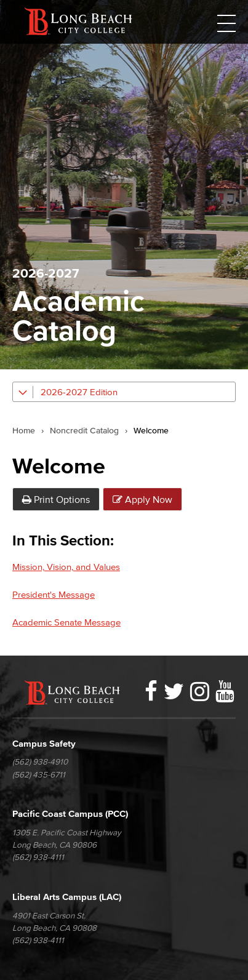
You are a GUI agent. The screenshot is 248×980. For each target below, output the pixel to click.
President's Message (54, 594)
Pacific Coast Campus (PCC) (70, 813)
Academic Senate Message (66, 622)
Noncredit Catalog (84, 431)
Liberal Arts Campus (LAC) (67, 897)
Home (24, 431)
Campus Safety (44, 743)
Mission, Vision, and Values (66, 567)
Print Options (56, 499)
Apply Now (142, 499)
